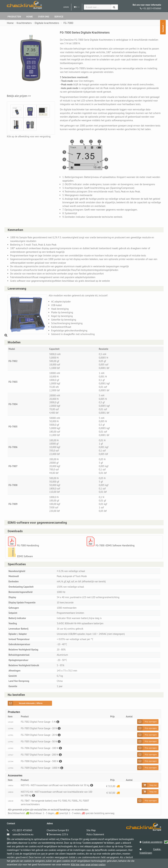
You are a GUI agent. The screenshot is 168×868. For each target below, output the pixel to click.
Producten (14, 17)
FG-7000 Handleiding (28, 550)
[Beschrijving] (58, 729)
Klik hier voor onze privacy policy (88, 864)
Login (66, 7)
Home (30, 17)
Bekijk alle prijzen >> (19, 96)
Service (59, 17)
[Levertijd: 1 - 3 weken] (118, 793)
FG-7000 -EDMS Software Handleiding (116, 550)
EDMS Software (25, 561)
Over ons (44, 17)
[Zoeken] (114, 7)
